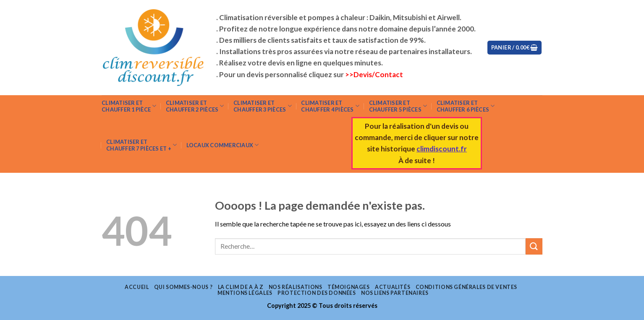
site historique (392, 149)
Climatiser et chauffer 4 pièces (330, 106)
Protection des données (317, 293)
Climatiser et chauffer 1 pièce (129, 106)
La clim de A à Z (241, 287)
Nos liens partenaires (395, 293)
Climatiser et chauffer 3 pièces (263, 106)
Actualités (393, 287)
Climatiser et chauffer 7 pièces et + (141, 145)
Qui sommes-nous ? (183, 287)
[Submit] (534, 246)
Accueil (137, 287)
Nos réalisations (296, 287)
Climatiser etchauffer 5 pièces (398, 106)
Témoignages (349, 287)
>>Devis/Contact (374, 74)
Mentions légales (245, 293)
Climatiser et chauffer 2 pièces (195, 106)
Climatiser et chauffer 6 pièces (466, 106)
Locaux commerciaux (223, 145)
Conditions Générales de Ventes (466, 287)
